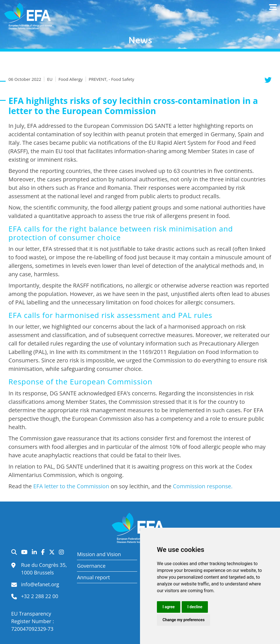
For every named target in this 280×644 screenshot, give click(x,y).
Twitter (52, 552)
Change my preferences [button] (184, 620)
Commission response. (203, 486)
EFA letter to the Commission (71, 486)
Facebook (43, 552)
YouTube (24, 552)
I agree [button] (169, 607)
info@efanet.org (40, 584)
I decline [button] (195, 607)
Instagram (61, 552)
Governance (91, 566)
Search (14, 552)
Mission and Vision (99, 554)
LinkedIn (34, 552)
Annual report (93, 577)
